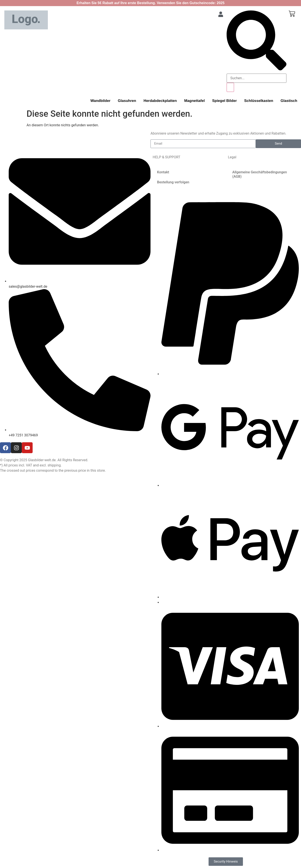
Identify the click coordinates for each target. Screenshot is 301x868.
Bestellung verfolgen (173, 182)
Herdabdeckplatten (160, 101)
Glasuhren (127, 101)
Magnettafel (194, 101)
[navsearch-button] (257, 69)
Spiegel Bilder (224, 101)
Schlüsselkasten (259, 101)
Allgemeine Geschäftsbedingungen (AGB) (260, 174)
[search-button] (230, 87)
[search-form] (257, 78)
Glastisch (289, 101)
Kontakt (163, 172)
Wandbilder (100, 101)
